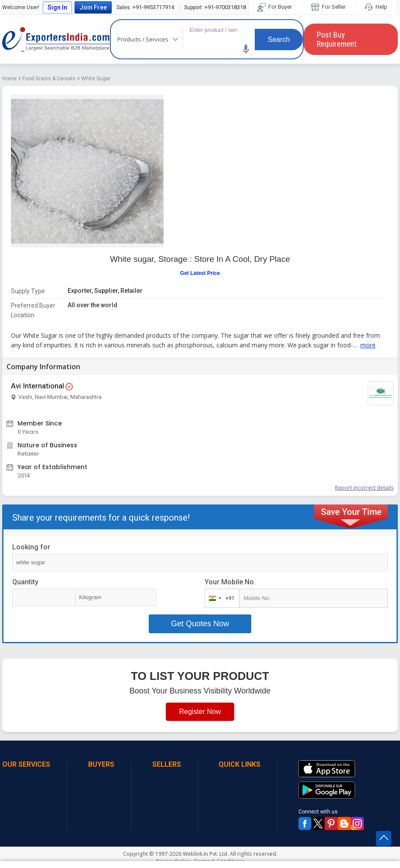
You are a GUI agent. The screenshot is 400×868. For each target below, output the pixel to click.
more (368, 345)
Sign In (57, 7)
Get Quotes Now (200, 624)
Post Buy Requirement (337, 39)
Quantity (25, 582)
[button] (246, 49)
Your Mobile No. (230, 582)
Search (279, 39)
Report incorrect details (364, 488)
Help (377, 7)
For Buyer (275, 7)
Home (9, 79)
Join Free (93, 7)
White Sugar (96, 79)
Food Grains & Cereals (49, 79)
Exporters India (56, 39)
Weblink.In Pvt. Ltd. (206, 854)
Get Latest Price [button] (200, 273)
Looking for (31, 547)
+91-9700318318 (215, 7)
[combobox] (220, 598)
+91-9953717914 (145, 7)
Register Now (200, 712)
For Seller (329, 7)
